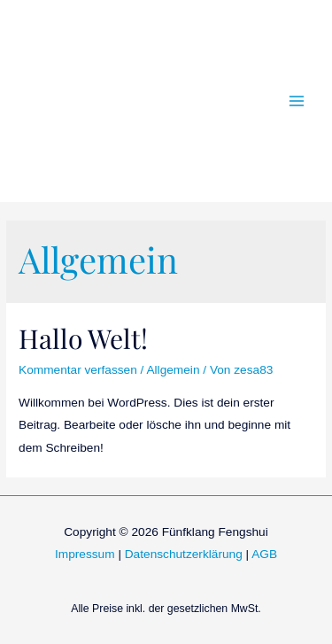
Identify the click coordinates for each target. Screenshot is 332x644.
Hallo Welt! (83, 338)
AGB (264, 554)
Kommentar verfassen (78, 370)
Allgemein (173, 370)
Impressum (85, 554)
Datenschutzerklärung (184, 554)
